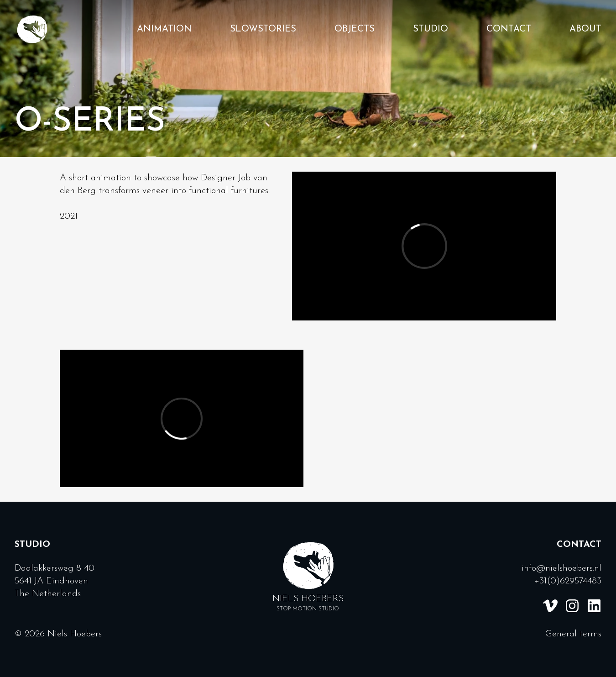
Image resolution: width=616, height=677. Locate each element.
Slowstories (263, 29)
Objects (355, 29)
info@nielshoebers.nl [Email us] (561, 568)
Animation (164, 29)
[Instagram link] (572, 606)
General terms (573, 634)
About (585, 29)
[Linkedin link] (594, 606)
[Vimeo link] (550, 606)
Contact (509, 29)
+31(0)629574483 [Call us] (568, 581)
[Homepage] (32, 29)
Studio (431, 29)
